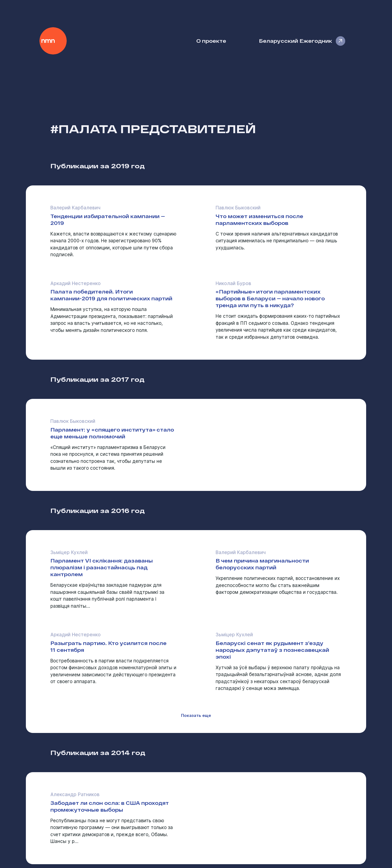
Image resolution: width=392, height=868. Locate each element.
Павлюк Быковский (238, 208)
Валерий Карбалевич (75, 208)
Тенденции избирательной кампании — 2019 (108, 219)
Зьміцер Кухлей (69, 552)
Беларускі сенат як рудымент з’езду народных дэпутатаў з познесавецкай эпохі (272, 650)
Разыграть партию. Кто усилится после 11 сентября (108, 646)
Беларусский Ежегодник (295, 41)
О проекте (211, 41)
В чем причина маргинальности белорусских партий (262, 564)
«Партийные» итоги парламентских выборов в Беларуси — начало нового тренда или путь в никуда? (270, 298)
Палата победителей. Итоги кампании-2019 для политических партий (111, 295)
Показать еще (196, 715)
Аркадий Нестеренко (76, 283)
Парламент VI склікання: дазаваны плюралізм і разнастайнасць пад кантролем (102, 567)
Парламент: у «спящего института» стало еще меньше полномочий (112, 433)
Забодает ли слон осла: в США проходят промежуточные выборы (110, 806)
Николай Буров (233, 283)
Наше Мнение (53, 41)
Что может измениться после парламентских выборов (259, 219)
